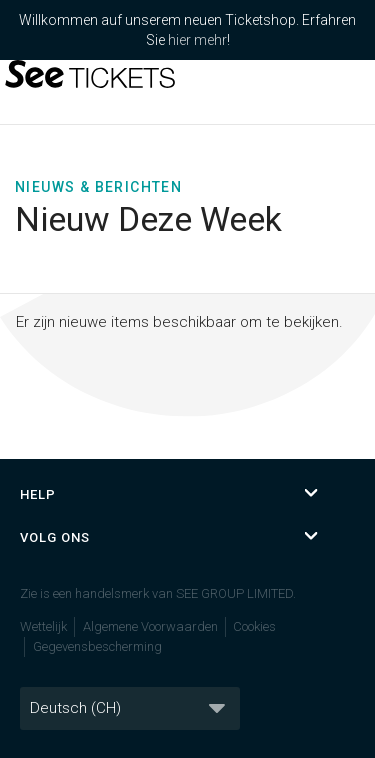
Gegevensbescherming (97, 646)
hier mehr (197, 40)
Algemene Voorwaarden (150, 626)
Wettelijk (43, 626)
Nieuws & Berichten (98, 187)
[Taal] (130, 708)
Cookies (254, 626)
